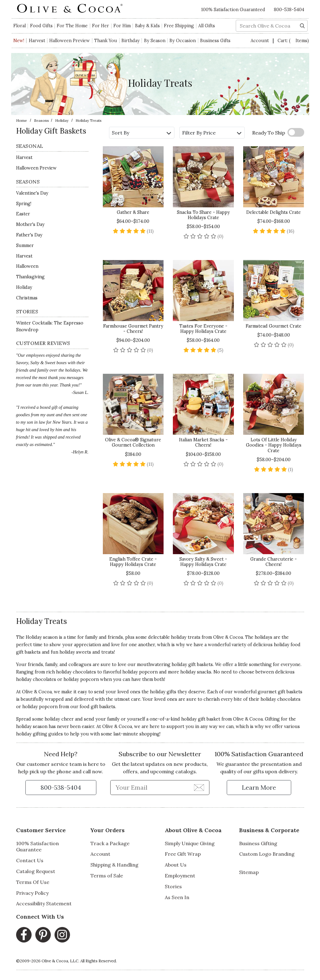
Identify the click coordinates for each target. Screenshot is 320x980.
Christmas (27, 298)
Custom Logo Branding (267, 854)
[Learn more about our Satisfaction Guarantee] (259, 788)
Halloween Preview (70, 41)
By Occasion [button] (183, 41)
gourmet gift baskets (280, 692)
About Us (176, 865)
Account (260, 41)
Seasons (42, 120)
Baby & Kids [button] (147, 26)
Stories (173, 886)
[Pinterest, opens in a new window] (43, 935)
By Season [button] (155, 41)
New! (19, 41)
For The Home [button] (72, 26)
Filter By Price (212, 133)
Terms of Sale (107, 876)
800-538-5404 (289, 10)
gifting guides (48, 734)
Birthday (131, 41)
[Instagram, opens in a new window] (62, 935)
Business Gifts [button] (215, 41)
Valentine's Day (32, 193)
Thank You (106, 41)
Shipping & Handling (114, 865)
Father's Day (29, 235)
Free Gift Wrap (183, 854)
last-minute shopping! (137, 734)
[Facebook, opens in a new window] (24, 935)
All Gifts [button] (207, 26)
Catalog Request (36, 871)
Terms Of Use (33, 882)
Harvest (37, 41)
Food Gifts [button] (41, 26)
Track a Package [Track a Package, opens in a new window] (110, 843)
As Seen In (177, 897)
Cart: (293, 41)
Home (22, 120)
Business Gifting (258, 843)
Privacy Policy (32, 893)
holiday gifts (163, 692)
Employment (180, 876)
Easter (23, 214)
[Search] (302, 25)
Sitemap (249, 872)
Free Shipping (179, 26)
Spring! (24, 204)
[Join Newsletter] (199, 787)
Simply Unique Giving (190, 843)
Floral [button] (20, 26)
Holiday (62, 120)
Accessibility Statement (44, 903)
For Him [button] (122, 26)
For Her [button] (101, 26)
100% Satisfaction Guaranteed (233, 10)
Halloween (27, 266)
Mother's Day (30, 224)
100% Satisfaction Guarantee (37, 847)
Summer (25, 245)
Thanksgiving (30, 277)
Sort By (141, 133)
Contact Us (30, 860)
